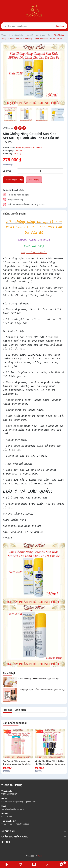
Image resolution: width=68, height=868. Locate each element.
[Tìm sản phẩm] (34, 26)
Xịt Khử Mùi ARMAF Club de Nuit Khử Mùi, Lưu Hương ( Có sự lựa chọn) (50, 763)
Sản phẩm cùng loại (15, 723)
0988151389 (7, 817)
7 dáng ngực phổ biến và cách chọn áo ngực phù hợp (42, 690)
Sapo (40, 856)
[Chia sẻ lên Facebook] (16, 128)
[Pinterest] (20, 128)
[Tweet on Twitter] (24, 128)
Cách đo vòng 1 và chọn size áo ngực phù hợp (39, 679)
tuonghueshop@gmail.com (13, 809)
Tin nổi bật (9, 673)
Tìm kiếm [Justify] (60, 26)
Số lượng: (7, 171)
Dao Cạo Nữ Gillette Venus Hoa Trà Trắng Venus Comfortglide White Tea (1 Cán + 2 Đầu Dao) (17, 763)
